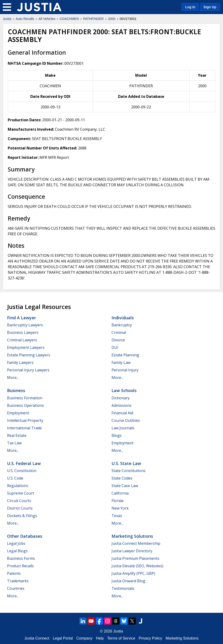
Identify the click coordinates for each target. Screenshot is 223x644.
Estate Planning (125, 355)
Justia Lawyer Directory (132, 551)
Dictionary (121, 398)
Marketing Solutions (132, 536)
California (120, 493)
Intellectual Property (25, 420)
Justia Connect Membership (136, 543)
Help (100, 638)
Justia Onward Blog (128, 581)
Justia (7, 19)
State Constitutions (129, 471)
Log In (190, 7)
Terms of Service (121, 638)
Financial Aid (122, 413)
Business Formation (25, 398)
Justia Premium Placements (135, 558)
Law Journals (123, 428)
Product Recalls (20, 566)
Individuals (123, 318)
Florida (117, 501)
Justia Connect (37, 638)
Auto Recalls (25, 19)
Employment (18, 413)
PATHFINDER (93, 19)
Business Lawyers (23, 332)
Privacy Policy (150, 638)
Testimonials (123, 588)
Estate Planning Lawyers (29, 355)
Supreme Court (21, 493)
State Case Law (125, 486)
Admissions (121, 405)
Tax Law (14, 443)
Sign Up (210, 7)
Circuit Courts (19, 501)
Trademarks (18, 581)
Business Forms (21, 558)
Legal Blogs (17, 551)
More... (13, 377)
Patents (14, 573)
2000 (112, 19)
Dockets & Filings (22, 516)
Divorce (118, 340)
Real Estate (17, 435)
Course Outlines (126, 420)
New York (120, 508)
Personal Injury (125, 370)
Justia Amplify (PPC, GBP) (133, 573)
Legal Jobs (16, 543)
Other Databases (25, 536)
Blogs (117, 435)
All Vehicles (47, 19)
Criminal (119, 332)
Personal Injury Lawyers (28, 370)
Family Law (121, 362)
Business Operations (25, 405)
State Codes (122, 478)
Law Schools (124, 390)
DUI (115, 347)
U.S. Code (15, 478)
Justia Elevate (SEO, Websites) (137, 566)
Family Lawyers (20, 362)
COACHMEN (69, 19)
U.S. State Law (126, 463)
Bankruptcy (122, 325)
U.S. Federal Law (24, 463)
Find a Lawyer (21, 318)
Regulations (18, 486)
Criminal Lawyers (22, 340)
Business (16, 390)
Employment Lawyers (26, 347)
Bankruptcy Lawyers (25, 325)
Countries (16, 588)
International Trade (24, 428)
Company (84, 638)
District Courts (20, 508)
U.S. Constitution (22, 471)
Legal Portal (63, 638)
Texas (117, 516)
